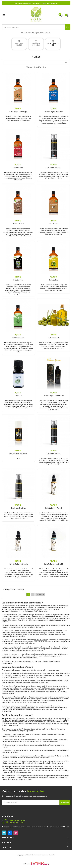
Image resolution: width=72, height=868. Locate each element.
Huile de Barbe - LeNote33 (54, 564)
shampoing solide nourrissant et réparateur (21, 708)
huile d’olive (48, 634)
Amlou (42, 33)
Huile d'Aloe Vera (18, 338)
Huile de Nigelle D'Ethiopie (54, 112)
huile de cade (14, 677)
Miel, (33, 33)
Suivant (41, 595)
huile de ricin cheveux (26, 675)
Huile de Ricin (18, 168)
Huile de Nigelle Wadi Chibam (54, 396)
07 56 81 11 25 (55, 44)
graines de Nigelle (40, 640)
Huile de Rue (54, 280)
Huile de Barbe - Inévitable (18, 564)
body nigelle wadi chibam (18, 454)
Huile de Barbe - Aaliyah (54, 508)
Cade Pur (18, 396)
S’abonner (65, 802)
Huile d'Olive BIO (54, 338)
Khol (30, 33)
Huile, (26, 33)
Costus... (48, 33)
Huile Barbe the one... (54, 168)
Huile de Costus (18, 224)
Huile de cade (18, 280)
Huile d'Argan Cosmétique (18, 112)
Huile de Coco (54, 224)
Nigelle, (37, 33)
